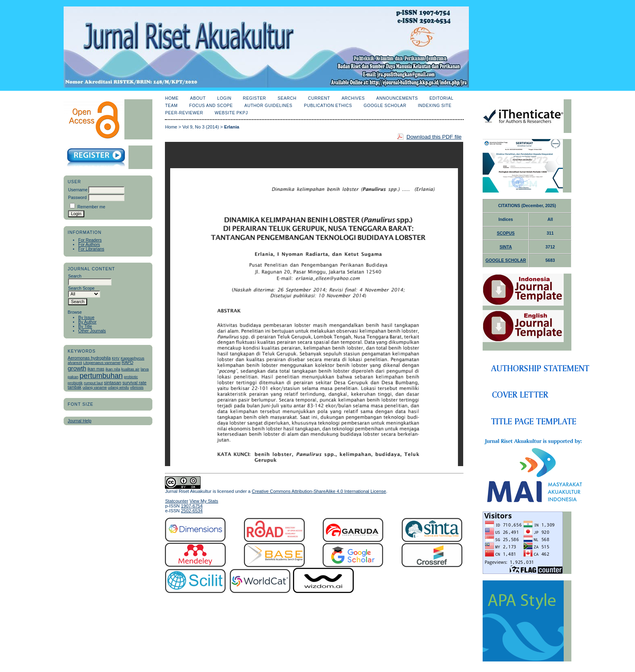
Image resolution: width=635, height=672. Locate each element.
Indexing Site (435, 106)
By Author (87, 322)
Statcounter (176, 501)
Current (319, 98)
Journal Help (79, 421)
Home (172, 98)
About (198, 98)
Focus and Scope (211, 106)
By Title (85, 326)
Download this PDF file (434, 137)
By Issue (86, 318)
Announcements (397, 98)
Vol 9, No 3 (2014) (201, 127)
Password (77, 198)
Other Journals (92, 331)
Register (254, 98)
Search (287, 98)
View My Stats (204, 501)
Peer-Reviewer (184, 113)
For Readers (90, 240)
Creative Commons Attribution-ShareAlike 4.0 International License (319, 491)
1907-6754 (192, 506)
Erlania (232, 127)
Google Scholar (385, 106)
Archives (353, 98)
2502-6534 (192, 511)
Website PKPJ (231, 113)
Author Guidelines (268, 106)
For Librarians (91, 249)
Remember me (91, 207)
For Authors (89, 245)
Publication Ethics (328, 106)
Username (78, 190)
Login (224, 98)
